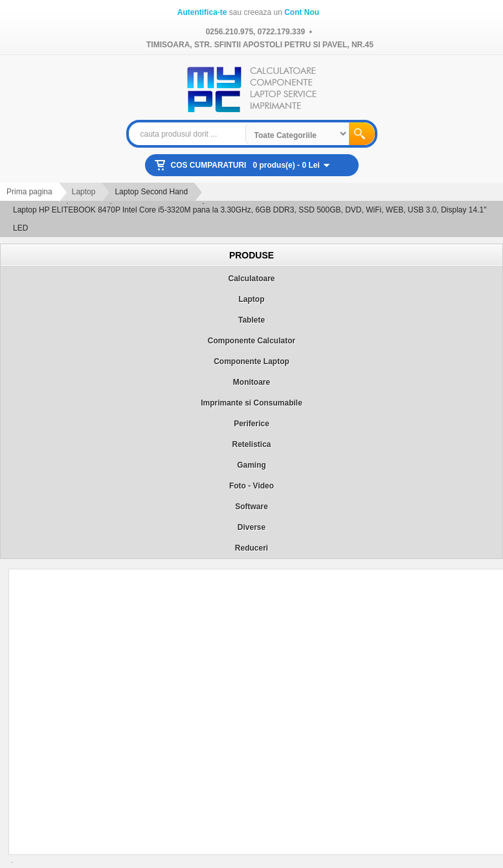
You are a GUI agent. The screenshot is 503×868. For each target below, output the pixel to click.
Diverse (251, 527)
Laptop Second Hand (151, 192)
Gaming (251, 465)
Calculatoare (251, 279)
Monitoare (251, 382)
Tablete (251, 320)
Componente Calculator (251, 341)
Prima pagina (29, 192)
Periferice (251, 424)
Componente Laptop (251, 361)
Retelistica (251, 444)
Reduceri (251, 548)
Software (251, 507)
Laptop (84, 192)
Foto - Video (251, 486)
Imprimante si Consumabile (251, 403)
